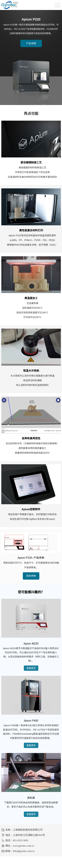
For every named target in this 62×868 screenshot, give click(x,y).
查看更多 (31, 668)
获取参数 (31, 576)
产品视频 (31, 43)
